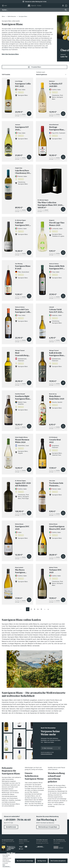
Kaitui (29, 790)
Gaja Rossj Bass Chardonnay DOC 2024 (23, 172)
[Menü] (4, 6)
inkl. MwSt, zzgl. (20, 114)
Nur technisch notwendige (25, 861)
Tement (30, 48)
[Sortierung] (52, 74)
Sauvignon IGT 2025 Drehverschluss (22, 128)
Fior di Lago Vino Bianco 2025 (57, 224)
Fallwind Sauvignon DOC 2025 (22, 224)
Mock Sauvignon (32, 798)
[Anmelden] (59, 748)
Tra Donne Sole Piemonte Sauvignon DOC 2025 (56, 484)
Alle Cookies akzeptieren (58, 861)
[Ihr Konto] (63, 6)
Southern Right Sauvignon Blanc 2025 (23, 398)
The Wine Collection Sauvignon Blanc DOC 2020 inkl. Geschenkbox (50, 204)
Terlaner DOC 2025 (55, 571)
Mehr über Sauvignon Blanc (10, 54)
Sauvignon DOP (38, 805)
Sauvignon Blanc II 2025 (23, 267)
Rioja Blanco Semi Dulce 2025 (57, 398)
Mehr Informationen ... (7, 866)
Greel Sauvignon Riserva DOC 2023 (57, 528)
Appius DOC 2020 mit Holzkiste (23, 484)
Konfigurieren (42, 861)
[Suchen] (65, 10)
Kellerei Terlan (8, 48)
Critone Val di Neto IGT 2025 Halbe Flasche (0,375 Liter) (56, 311)
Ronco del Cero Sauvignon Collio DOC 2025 (23, 311)
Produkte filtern (34, 67)
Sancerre (55, 769)
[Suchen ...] (33, 10)
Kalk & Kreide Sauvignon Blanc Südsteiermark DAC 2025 (57, 354)
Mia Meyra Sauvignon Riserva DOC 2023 (23, 571)
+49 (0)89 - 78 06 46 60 (17, 820)
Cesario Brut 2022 (55, 441)
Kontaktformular (11, 827)
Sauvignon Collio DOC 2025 (23, 85)
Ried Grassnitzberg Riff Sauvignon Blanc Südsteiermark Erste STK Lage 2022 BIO (22, 354)
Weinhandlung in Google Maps (48, 827)
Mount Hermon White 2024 (22, 441)
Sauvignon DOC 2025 (22, 528)
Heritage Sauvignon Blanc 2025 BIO (57, 128)
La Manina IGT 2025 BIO (56, 85)
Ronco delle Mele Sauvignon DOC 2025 (57, 267)
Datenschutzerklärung (46, 754)
